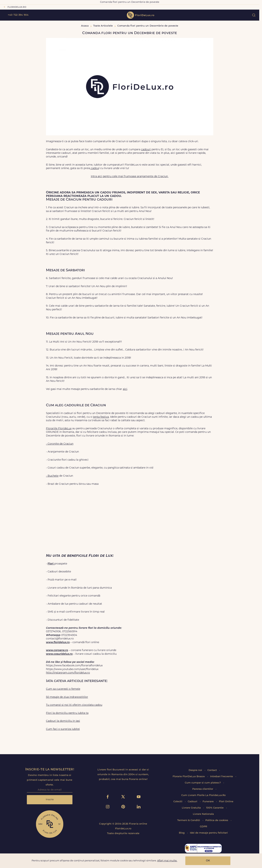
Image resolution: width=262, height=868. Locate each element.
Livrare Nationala (203, 814)
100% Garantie (215, 808)
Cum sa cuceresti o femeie (63, 689)
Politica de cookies (217, 820)
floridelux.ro (17, 7)
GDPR (203, 827)
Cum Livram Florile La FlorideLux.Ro (203, 795)
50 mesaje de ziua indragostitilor (67, 697)
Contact (212, 770)
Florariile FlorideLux (59, 429)
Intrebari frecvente (222, 777)
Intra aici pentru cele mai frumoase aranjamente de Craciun (130, 177)
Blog (182, 833)
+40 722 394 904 (18, 15)
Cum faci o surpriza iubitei (63, 729)
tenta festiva (101, 417)
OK (208, 861)
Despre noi (196, 770)
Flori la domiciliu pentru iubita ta (67, 713)
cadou (94, 168)
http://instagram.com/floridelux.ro (68, 673)
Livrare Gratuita (192, 808)
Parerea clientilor (203, 789)
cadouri (146, 150)
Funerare (208, 802)
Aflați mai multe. (167, 861)
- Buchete (52, 476)
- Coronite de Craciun (60, 444)
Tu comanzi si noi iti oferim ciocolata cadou (74, 705)
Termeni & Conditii (189, 820)
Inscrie (50, 800)
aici (125, 389)
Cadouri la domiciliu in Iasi (63, 721)
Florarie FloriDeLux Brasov (189, 777)
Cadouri (193, 802)
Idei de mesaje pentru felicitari (209, 833)
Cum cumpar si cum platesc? (203, 783)
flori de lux (140, 15)
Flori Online (226, 802)
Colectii (178, 802)
